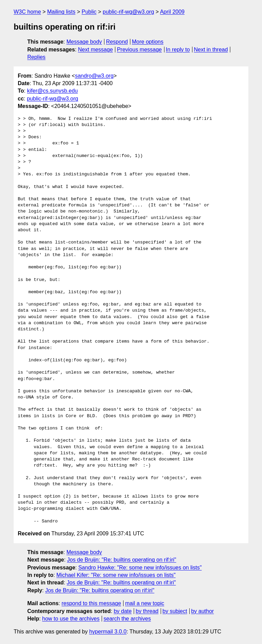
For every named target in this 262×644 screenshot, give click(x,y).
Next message (96, 50)
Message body (84, 42)
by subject (175, 611)
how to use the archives (71, 619)
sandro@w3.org (94, 76)
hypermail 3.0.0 (108, 632)
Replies (36, 57)
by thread (147, 611)
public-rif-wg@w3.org (128, 12)
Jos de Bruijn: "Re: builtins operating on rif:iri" (122, 560)
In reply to (178, 50)
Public (89, 12)
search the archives (127, 619)
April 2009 (172, 12)
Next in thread (211, 50)
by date (122, 611)
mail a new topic (145, 603)
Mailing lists (61, 12)
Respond (117, 42)
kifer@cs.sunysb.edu (52, 91)
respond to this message (91, 603)
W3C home (27, 12)
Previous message (140, 50)
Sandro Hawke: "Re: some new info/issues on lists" (140, 568)
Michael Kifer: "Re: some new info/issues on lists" (116, 575)
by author (202, 611)
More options (148, 42)
